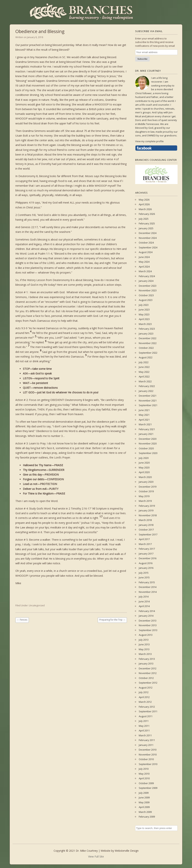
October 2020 (146, 448)
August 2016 (146, 563)
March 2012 (145, 702)
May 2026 (144, 200)
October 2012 (146, 678)
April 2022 (144, 377)
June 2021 (144, 410)
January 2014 (146, 616)
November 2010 (148, 755)
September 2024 (148, 247)
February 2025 (147, 223)
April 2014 (144, 606)
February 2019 (147, 506)
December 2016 (148, 558)
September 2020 (148, 453)
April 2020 (144, 472)
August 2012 (146, 688)
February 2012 (147, 707)
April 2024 (144, 267)
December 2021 (148, 396)
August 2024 (146, 252)
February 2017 (147, 549)
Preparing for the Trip (112, 620)
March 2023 (145, 324)
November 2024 (148, 238)
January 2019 (146, 510)
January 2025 (146, 228)
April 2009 (144, 807)
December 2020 (148, 439)
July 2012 (144, 692)
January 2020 (146, 482)
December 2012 (148, 668)
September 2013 (148, 630)
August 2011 (146, 716)
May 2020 (144, 467)
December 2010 (148, 750)
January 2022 (146, 391)
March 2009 (145, 812)
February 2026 (147, 214)
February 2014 (147, 611)
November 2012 (148, 673)
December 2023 (148, 286)
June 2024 (144, 257)
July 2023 (144, 305)
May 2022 (144, 372)
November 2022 (148, 343)
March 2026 (145, 209)
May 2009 (144, 802)
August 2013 (146, 635)
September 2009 (148, 788)
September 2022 (148, 353)
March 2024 (145, 271)
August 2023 (146, 300)
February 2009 (147, 817)
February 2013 (147, 659)
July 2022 (144, 362)
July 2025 (144, 219)
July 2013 (144, 640)
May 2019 (144, 496)
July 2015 (144, 573)
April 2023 (144, 319)
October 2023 (146, 295)
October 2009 (146, 783)
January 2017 (146, 554)
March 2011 (145, 735)
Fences (22, 620)
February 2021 (147, 429)
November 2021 (148, 401)
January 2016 (146, 568)
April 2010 (144, 778)
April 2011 (144, 730)
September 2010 (148, 764)
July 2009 (144, 793)
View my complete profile (149, 141)
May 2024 (144, 262)
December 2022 (148, 338)
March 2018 (145, 520)
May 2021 (144, 415)
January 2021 (146, 434)
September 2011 (148, 711)
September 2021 (148, 405)
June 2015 (144, 577)
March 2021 (145, 424)
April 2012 (144, 697)
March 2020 (145, 477)
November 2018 (148, 515)
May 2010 (144, 774)
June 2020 (144, 463)
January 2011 (146, 745)
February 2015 (147, 582)
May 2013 (144, 649)
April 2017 (144, 539)
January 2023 (146, 334)
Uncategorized (37, 605)
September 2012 (148, 683)
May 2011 (144, 726)
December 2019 (148, 487)
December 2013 (148, 621)
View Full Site (96, 856)
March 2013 (145, 654)
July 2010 (144, 769)
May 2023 (144, 314)
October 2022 (146, 348)
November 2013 (148, 625)
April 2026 (144, 204)
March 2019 (145, 501)
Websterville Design (127, 851)
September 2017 (148, 534)
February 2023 (147, 329)
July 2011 (144, 721)
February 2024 (147, 276)
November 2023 (148, 290)
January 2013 (146, 664)
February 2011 (147, 740)
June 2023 (144, 310)
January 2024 (146, 281)
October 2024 (146, 243)
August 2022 (146, 357)
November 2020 (148, 443)
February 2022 (147, 386)
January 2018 (146, 525)
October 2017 (146, 530)
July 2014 (144, 597)
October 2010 (146, 759)
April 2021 (144, 420)
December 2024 (148, 233)
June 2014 (144, 601)
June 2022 (144, 367)
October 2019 (146, 491)
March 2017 (145, 544)
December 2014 (148, 587)
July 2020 (144, 458)
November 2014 (148, 592)
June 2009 (144, 797)
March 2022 (145, 381)
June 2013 (144, 644)
